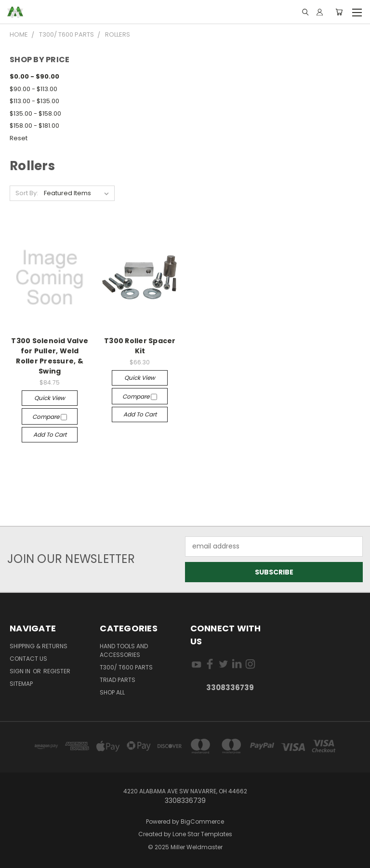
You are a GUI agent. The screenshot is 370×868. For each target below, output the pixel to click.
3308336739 (230, 688)
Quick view (50, 398)
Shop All (112, 692)
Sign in (21, 671)
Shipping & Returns (39, 646)
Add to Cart (50, 434)
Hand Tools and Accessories (124, 650)
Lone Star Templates (202, 834)
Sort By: (27, 193)
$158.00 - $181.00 (34, 126)
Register (57, 671)
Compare (50, 417)
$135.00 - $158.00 (35, 114)
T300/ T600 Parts (126, 667)
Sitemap (21, 684)
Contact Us (28, 659)
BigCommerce (202, 821)
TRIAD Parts (118, 680)
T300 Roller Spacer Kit (140, 346)
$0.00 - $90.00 (34, 76)
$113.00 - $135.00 (34, 101)
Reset (19, 138)
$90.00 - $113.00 (33, 89)
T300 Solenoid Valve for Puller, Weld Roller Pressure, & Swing (50, 356)
